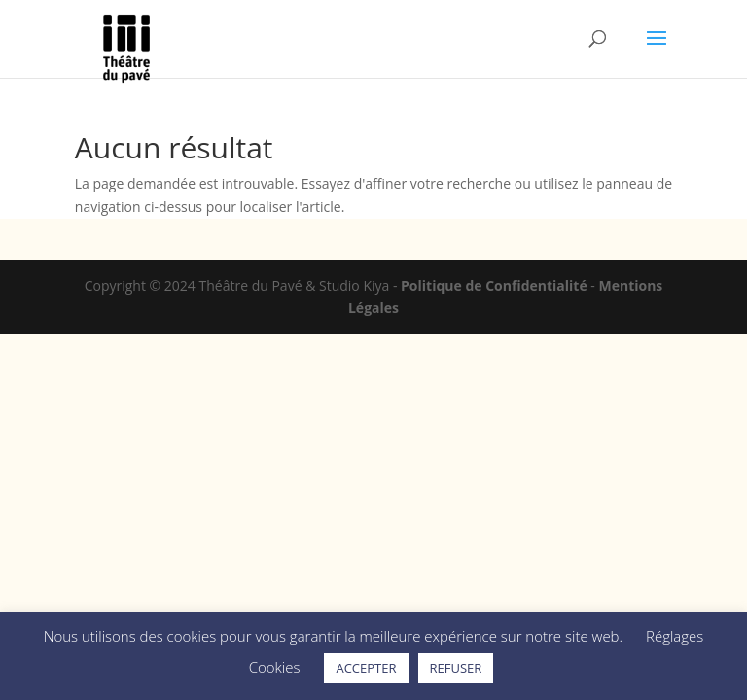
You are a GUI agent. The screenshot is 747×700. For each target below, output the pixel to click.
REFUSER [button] (456, 668)
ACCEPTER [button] (366, 668)
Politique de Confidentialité (494, 285)
